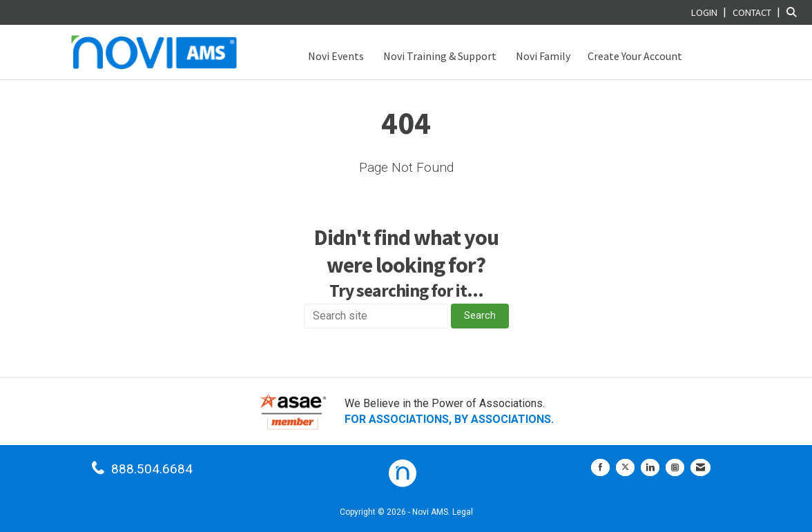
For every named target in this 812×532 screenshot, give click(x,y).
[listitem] (710, 12)
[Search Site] (794, 12)
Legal (463, 512)
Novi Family (542, 56)
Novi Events (335, 56)
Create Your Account (635, 56)
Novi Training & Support (439, 56)
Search (480, 316)
